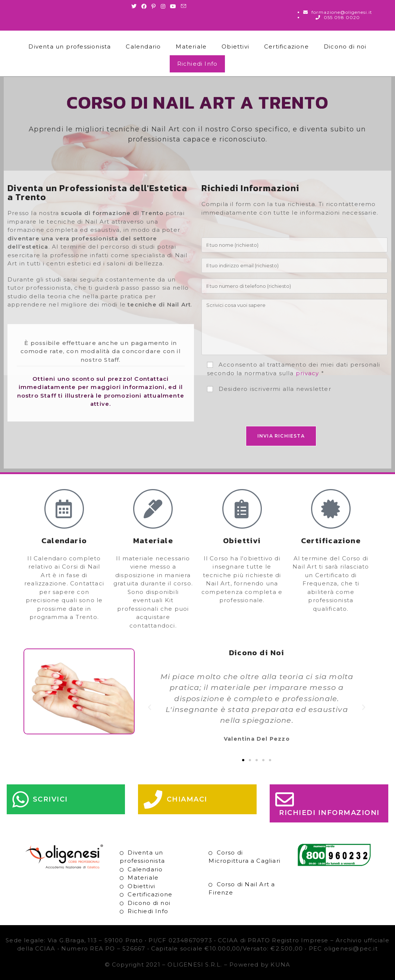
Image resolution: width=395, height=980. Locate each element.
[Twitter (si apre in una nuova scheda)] (135, 6)
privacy (307, 373)
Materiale (191, 46)
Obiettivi (235, 46)
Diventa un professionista (70, 46)
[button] (150, 707)
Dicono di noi (345, 46)
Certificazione (286, 46)
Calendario (143, 46)
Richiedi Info (197, 64)
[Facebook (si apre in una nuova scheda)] (144, 6)
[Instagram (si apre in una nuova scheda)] (163, 6)
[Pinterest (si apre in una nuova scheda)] (154, 6)
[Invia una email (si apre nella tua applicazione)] (184, 6)
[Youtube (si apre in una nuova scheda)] (173, 6)
